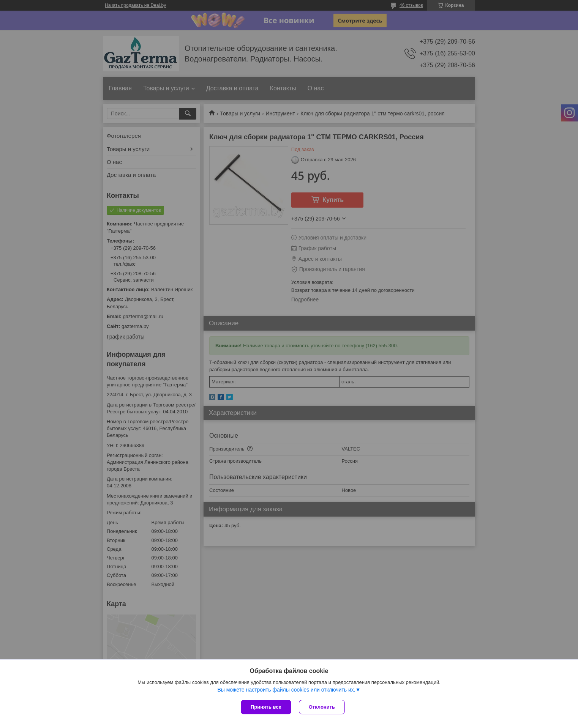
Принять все (266, 707)
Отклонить (322, 707)
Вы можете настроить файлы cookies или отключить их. (286, 690)
